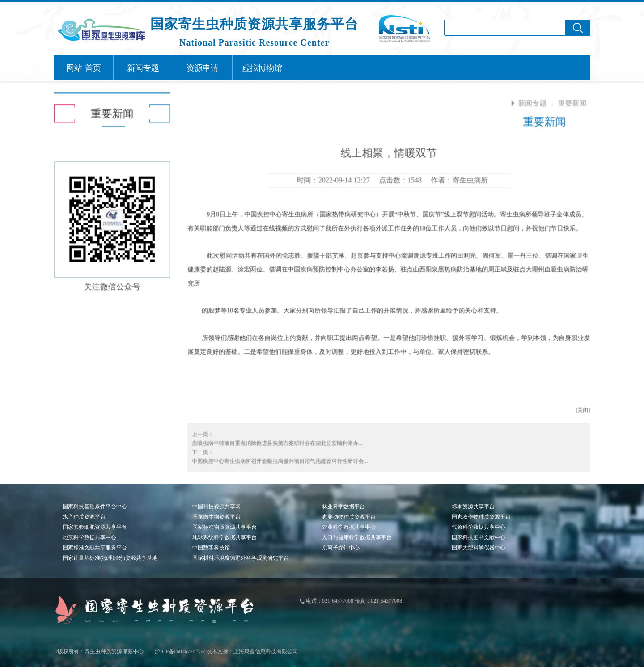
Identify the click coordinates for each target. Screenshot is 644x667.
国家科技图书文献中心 (479, 537)
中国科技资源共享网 (216, 507)
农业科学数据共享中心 (349, 527)
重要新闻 (569, 100)
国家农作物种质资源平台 (481, 517)
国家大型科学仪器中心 (479, 548)
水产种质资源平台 (84, 517)
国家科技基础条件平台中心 (95, 507)
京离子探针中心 (341, 548)
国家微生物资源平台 (216, 517)
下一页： (200, 449)
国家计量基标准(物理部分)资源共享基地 (110, 558)
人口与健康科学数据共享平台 (357, 537)
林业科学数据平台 (343, 507)
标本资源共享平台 (473, 507)
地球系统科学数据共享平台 (225, 537)
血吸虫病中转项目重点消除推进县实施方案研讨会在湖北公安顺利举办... (274, 440)
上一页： (200, 431)
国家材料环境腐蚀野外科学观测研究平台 (241, 558)
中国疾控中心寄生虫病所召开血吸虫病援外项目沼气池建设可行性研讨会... (277, 458)
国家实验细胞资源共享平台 (95, 527)
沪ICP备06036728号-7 (180, 651)
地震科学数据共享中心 (89, 537)
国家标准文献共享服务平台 (95, 548)
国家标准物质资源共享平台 (225, 527)
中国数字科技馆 (211, 548)
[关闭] (580, 407)
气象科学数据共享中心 (479, 527)
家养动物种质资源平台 (349, 517)
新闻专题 (530, 100)
